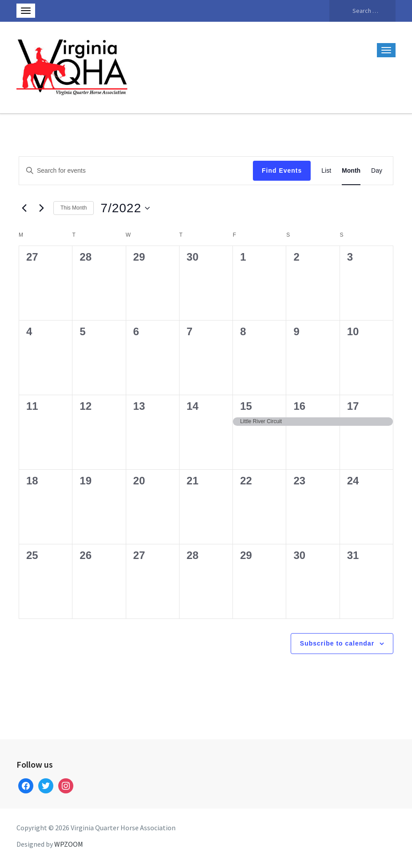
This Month (74, 208)
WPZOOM (69, 844)
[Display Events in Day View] (377, 171)
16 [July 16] (299, 406)
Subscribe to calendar (337, 643)
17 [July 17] (353, 406)
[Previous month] (24, 208)
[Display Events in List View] (326, 171)
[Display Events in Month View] (351, 171)
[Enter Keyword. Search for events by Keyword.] (136, 171)
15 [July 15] (246, 406)
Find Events (282, 170)
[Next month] (41, 208)
